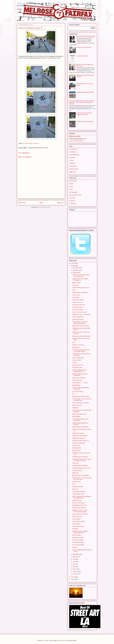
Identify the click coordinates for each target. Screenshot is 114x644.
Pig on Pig (75, 285)
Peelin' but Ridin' (77, 360)
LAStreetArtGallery (74, 155)
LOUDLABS (73, 204)
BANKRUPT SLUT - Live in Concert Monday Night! (80, 511)
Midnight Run (76, 347)
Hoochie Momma (77, 500)
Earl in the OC (76, 446)
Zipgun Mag (72, 172)
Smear (71, 189)
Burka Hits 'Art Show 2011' (84, 47)
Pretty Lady (75, 463)
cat (23, 143)
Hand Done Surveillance (79, 508)
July (74, 559)
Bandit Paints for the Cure (79, 505)
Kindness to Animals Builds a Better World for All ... (80, 532)
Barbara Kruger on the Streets (81, 475)
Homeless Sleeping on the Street (81, 468)
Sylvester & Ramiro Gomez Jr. (81, 441)
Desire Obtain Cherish (75, 195)
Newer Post (22, 203)
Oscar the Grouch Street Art (80, 514)
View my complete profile (76, 141)
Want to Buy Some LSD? (79, 414)
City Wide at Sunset (78, 300)
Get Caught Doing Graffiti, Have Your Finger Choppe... (81, 351)
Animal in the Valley (78, 540)
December (76, 268)
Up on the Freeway (78, 392)
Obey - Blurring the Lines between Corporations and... (82, 497)
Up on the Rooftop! (78, 310)
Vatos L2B (75, 489)
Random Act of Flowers (79, 378)
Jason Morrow (62, 640)
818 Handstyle (76, 417)
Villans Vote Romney (78, 319)
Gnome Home (76, 295)
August (75, 557)
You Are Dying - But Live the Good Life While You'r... (82, 400)
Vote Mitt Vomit (76, 482)
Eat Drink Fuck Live (78, 365)
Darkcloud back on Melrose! (80, 457)
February (75, 571)
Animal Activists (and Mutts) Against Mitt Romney (80, 323)
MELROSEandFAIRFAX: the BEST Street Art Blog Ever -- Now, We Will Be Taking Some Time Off (82, 102)
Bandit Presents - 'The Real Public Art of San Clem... (82, 479)
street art (37, 143)
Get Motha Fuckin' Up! (79, 305)
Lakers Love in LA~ (78, 302)
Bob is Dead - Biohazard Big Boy (86, 37)
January (75, 574)
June (74, 562)
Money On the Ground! (79, 503)
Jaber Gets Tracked (78, 538)
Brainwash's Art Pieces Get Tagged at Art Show (84, 114)
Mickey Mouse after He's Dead (81, 396)
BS (73, 394)
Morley (71, 187)
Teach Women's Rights (79, 521)
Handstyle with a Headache (80, 466)
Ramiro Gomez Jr (29, 143)
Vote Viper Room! (77, 470)
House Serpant (76, 519)
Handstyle (75, 529)
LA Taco (71, 160)
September (76, 554)
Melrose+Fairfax (76, 136)
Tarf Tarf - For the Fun (78, 345)
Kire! (74, 342)
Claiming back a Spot (78, 494)
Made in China (76, 283)
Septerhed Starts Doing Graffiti (85, 92)
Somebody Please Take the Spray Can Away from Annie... (82, 460)
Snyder (71, 184)
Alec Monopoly (73, 192)
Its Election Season (78, 307)
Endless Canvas (74, 169)
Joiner (74, 290)
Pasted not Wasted (78, 487)
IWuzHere (72, 158)
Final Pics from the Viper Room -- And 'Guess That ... (82, 276)
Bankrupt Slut (73, 181)
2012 (73, 266)
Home (41, 203)
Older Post (60, 203)
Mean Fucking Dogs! (78, 358)
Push (74, 484)
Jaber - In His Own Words (79, 312)
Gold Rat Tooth (76, 450)
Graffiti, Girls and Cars (78, 433)
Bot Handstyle (76, 385)
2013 (73, 263)
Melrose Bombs (77, 448)
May (74, 564)
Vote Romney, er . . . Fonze (80, 383)
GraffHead (72, 163)
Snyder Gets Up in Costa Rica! (81, 326)
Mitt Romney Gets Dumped (80, 436)
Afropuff (75, 363)
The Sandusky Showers (79, 492)
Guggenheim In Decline (79, 438)
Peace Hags (76, 297)
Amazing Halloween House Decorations (80, 375)
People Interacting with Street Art (81, 336)
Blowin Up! (75, 473)
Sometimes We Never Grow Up (81, 288)
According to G (73, 149)
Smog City (72, 201)
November (76, 270)
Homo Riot (72, 198)
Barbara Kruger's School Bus (80, 427)
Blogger (74, 640)
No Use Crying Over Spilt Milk (81, 403)
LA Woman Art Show (82, 56)
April (74, 567)
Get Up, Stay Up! (77, 380)
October (75, 273)
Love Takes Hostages (78, 542)
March (75, 569)
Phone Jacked (76, 524)
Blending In (75, 408)
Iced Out (75, 547)
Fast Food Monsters (78, 317)
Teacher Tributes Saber (79, 443)
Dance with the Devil (78, 526)
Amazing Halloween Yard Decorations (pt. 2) (79, 371)
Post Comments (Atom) (44, 207)
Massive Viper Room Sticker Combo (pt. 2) (80, 280)
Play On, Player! (77, 535)
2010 (73, 579)
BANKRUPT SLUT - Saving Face (81, 314)
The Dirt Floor (73, 166)
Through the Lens (77, 367)
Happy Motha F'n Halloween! (80, 292)
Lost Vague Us (73, 152)
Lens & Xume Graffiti (78, 545)
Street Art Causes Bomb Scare (85, 122)
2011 (73, 577)
